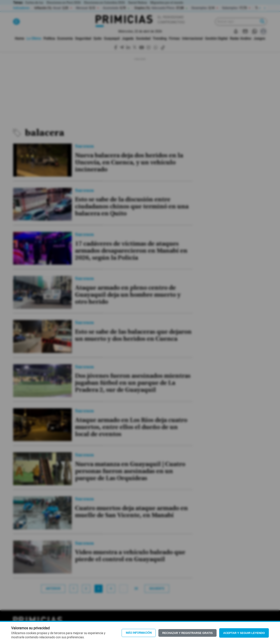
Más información (139, 633)
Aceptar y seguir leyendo (244, 633)
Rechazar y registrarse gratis (187, 633)
